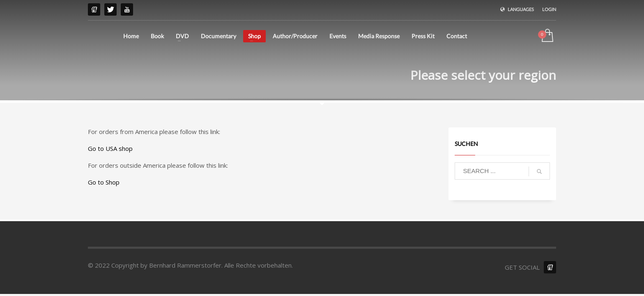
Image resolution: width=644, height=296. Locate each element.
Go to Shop (104, 182)
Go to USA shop (110, 148)
